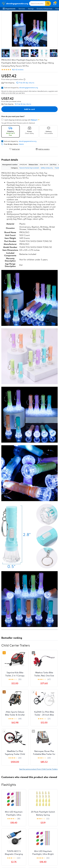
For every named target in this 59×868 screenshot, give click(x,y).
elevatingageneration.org (29, 88)
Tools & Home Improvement (29, 168)
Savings (31, 9)
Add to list (14, 149)
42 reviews (19, 70)
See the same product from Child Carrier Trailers (38, 769)
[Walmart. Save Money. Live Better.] (15, 3)
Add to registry (43, 149)
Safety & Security (47, 168)
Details (21, 144)
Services (22, 9)
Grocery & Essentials (44, 9)
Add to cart (29, 109)
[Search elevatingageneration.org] (37, 3)
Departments (9, 9)
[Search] (48, 3)
